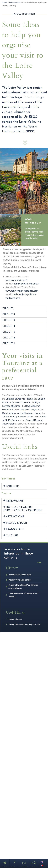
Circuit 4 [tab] (9, 326)
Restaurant (15, 501)
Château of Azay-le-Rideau (19, 399)
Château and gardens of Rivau (17, 417)
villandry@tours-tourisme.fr (26, 284)
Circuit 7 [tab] (9, 344)
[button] (24, 486)
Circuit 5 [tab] (9, 332)
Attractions (15, 517)
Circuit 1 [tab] (8, 309)
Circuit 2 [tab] (9, 314)
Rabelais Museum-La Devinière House (21, 413)
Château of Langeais (29, 410)
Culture (12, 536)
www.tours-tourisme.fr (16, 280)
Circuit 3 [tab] (9, 320)
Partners (13, 486)
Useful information (15, 3)
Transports (15, 529)
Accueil (5, 3)
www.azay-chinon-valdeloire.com (22, 291)
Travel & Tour (16, 523)
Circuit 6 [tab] (9, 338)
